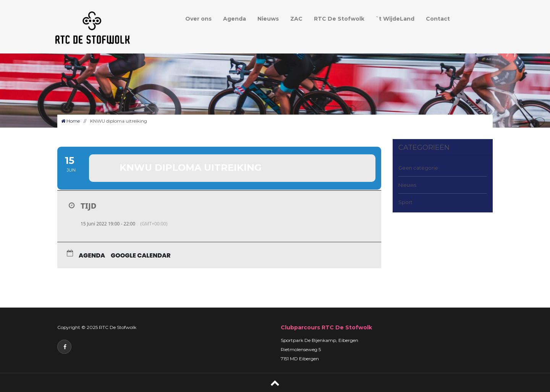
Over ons (198, 19)
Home (70, 121)
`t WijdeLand (395, 19)
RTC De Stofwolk (339, 19)
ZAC (296, 19)
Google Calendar (141, 255)
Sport (405, 202)
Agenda (235, 19)
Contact (438, 19)
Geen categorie (418, 168)
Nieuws (268, 19)
